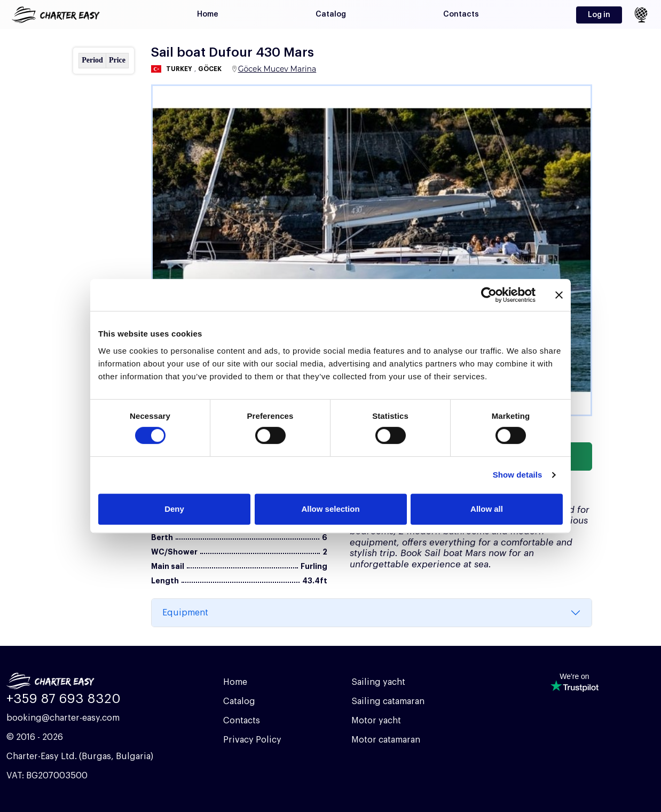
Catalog (331, 14)
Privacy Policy (252, 740)
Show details (518, 475)
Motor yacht (376, 721)
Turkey (179, 69)
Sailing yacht (378, 682)
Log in (599, 15)
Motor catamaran (386, 740)
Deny (174, 509)
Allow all (487, 509)
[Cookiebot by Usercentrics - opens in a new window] (489, 295)
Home (208, 14)
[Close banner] (559, 295)
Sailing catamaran (388, 701)
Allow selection (330, 509)
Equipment (185, 613)
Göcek (210, 69)
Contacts (461, 14)
